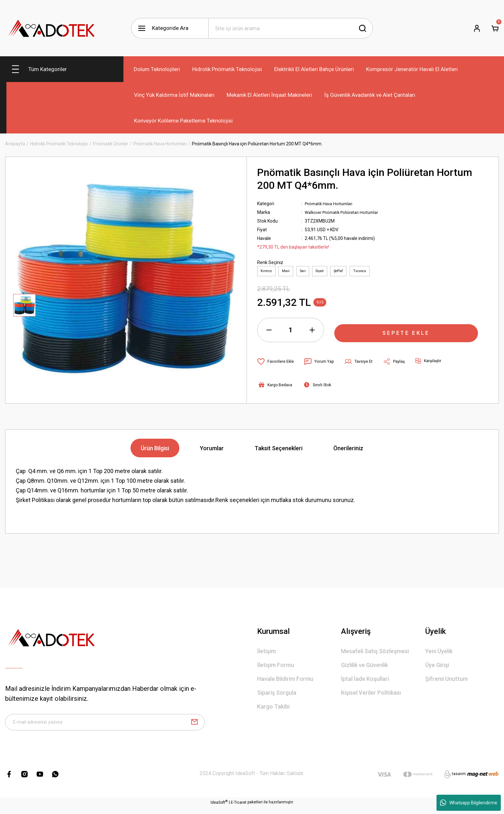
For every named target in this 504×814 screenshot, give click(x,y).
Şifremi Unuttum (446, 682)
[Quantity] (291, 333)
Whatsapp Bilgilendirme (469, 803)
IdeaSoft (219, 809)
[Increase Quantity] (312, 333)
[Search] (291, 28)
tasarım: (459, 781)
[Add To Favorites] (277, 364)
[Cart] (495, 28)
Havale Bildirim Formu (285, 682)
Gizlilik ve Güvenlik (364, 668)
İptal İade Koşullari (365, 682)
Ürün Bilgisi (155, 451)
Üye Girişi (437, 668)
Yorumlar (212, 451)
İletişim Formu (276, 668)
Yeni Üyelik (439, 654)
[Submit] (194, 727)
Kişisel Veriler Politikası (371, 695)
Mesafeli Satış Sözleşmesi (375, 654)
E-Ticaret (239, 809)
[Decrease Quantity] (269, 333)
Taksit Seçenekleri (279, 451)
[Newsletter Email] (105, 727)
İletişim (266, 654)
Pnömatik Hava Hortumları (331, 204)
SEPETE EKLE (406, 333)
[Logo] (52, 28)
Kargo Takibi (273, 709)
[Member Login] (477, 28)
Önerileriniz (348, 451)
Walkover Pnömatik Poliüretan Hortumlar (346, 212)
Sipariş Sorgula (277, 695)
